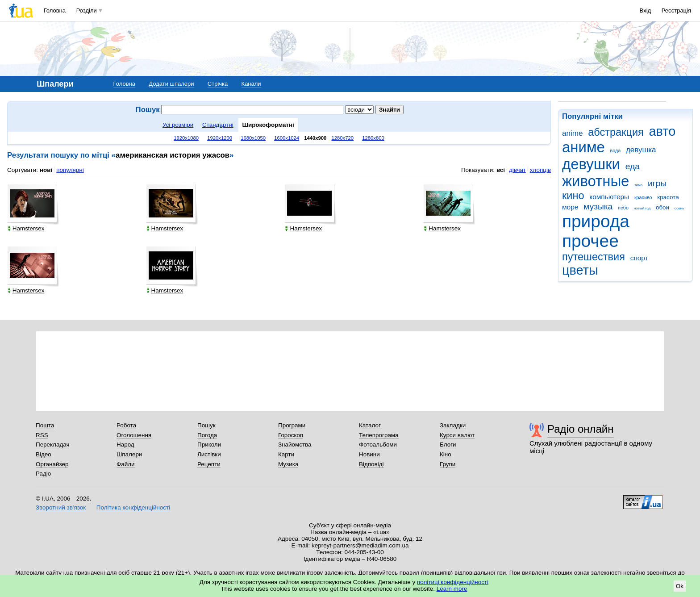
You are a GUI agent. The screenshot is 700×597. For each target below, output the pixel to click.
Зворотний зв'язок (61, 507)
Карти (286, 454)
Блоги (448, 445)
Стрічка (218, 84)
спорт (639, 258)
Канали (251, 84)
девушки (591, 164)
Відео (44, 454)
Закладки (453, 425)
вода (616, 150)
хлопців (540, 170)
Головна (55, 10)
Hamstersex (26, 228)
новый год (642, 208)
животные (596, 181)
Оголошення (134, 435)
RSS (42, 435)
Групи (448, 464)
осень (679, 208)
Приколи (209, 445)
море (570, 207)
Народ (125, 445)
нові (46, 170)
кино (573, 196)
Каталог (370, 425)
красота (668, 197)
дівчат (517, 170)
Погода (207, 435)
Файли (126, 464)
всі (501, 170)
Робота (126, 425)
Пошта (45, 425)
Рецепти (209, 464)
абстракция (616, 132)
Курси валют (457, 435)
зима (638, 185)
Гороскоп (291, 435)
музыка (598, 207)
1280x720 (343, 138)
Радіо (43, 474)
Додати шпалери (171, 84)
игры (657, 183)
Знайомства (295, 445)
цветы (580, 270)
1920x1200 (220, 138)
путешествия (594, 257)
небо (623, 208)
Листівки (209, 454)
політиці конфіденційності (453, 582)
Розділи (87, 10)
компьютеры (609, 197)
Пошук (206, 425)
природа (596, 221)
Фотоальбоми (378, 445)
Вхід (646, 10)
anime (572, 133)
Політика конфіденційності (133, 507)
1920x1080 (186, 138)
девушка (641, 150)
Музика (288, 464)
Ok (680, 586)
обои (662, 207)
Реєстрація (676, 10)
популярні (70, 170)
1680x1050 (253, 138)
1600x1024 (287, 138)
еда (633, 166)
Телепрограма (379, 435)
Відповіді (371, 464)
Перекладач (52, 445)
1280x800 (373, 138)
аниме (583, 147)
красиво (643, 197)
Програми (292, 425)
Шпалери (129, 454)
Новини (369, 454)
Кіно (446, 454)
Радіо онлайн (581, 429)
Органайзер (52, 464)
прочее (590, 241)
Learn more (452, 589)
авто (662, 131)
